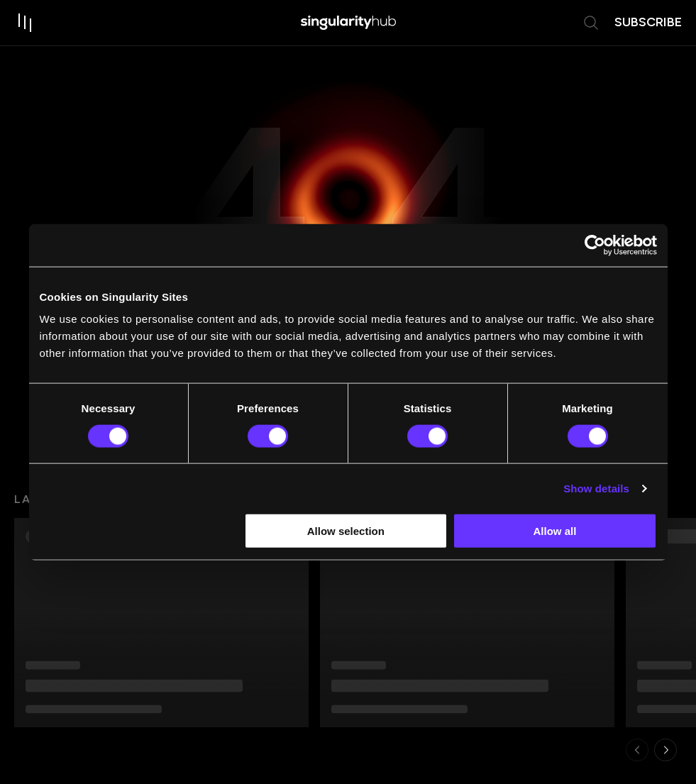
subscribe (648, 22)
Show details (596, 488)
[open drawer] (26, 23)
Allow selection (346, 531)
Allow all (555, 531)
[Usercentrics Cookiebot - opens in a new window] (595, 245)
